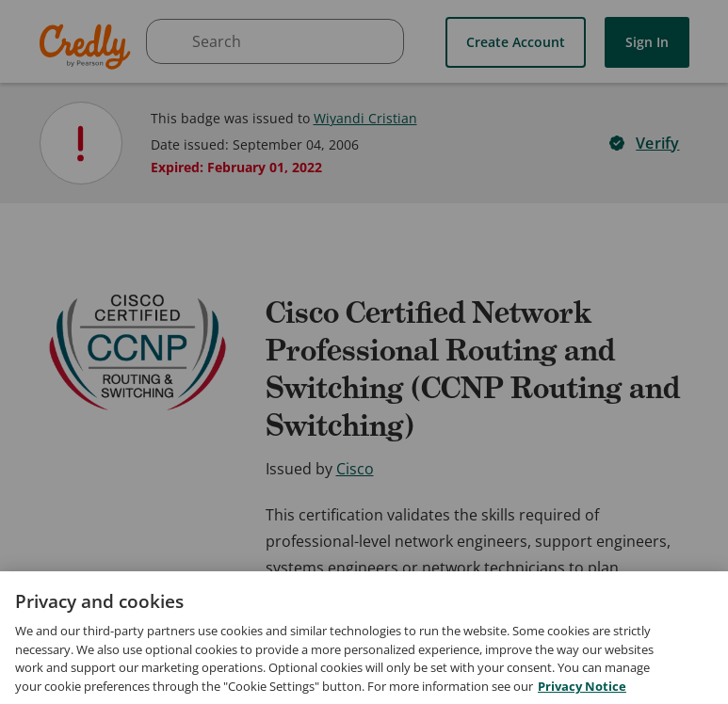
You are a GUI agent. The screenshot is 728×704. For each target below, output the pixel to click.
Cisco (355, 469)
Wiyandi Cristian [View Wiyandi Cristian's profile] (365, 118)
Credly (88, 47)
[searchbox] (275, 41)
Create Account (516, 42)
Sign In (647, 42)
